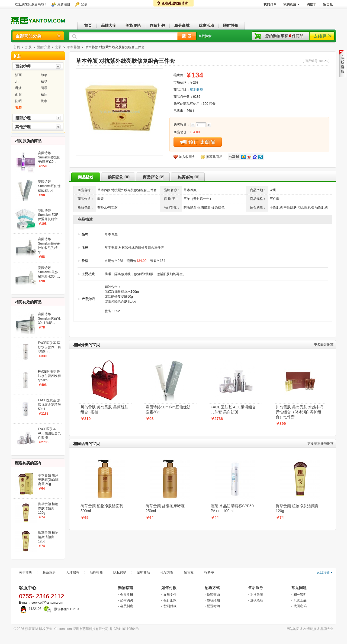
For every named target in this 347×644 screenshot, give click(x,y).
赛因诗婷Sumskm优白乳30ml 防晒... (49, 318)
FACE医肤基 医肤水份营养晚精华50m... (49, 376)
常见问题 (299, 588)
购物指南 (126, 588)
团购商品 (143, 573)
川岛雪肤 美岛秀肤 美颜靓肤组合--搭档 (104, 409)
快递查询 (213, 595)
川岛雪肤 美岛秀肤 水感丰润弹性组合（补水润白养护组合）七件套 (300, 412)
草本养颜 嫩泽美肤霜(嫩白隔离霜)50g (48, 480)
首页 (17, 47)
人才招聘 (73, 573)
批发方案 (167, 573)
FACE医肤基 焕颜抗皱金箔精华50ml (49, 405)
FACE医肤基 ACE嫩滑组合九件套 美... (49, 433)
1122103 (30, 609)
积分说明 (300, 595)
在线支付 (170, 595)
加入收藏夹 (187, 157)
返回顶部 (323, 573)
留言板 (189, 573)
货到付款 (170, 606)
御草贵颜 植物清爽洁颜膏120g (48, 537)
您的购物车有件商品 (284, 36)
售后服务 (256, 588)
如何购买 (127, 600)
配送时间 (213, 606)
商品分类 (38, 36)
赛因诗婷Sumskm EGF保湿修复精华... (49, 215)
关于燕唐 (25, 573)
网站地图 (293, 629)
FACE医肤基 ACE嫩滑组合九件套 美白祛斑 (233, 409)
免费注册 (64, 4)
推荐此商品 (214, 157)
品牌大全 (327, 629)
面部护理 (43, 47)
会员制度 (127, 606)
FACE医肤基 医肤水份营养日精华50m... (49, 347)
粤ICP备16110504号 (124, 629)
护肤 (28, 47)
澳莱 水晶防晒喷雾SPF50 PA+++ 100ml (232, 508)
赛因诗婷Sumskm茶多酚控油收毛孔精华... (49, 246)
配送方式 (212, 588)
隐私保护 (120, 573)
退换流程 (257, 600)
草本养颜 (73, 47)
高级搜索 (205, 36)
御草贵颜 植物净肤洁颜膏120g (297, 508)
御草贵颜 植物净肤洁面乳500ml (102, 508)
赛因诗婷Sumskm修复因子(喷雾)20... (49, 157)
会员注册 (127, 595)
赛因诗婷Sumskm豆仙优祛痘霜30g (168, 409)
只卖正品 (300, 600)
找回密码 (300, 606)
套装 (58, 47)
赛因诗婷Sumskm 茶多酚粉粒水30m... (49, 272)
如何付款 (169, 588)
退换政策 (257, 595)
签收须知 (213, 600)
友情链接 (310, 629)
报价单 (209, 573)
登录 (84, 4)
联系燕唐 (49, 573)
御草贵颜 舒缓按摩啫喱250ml (165, 508)
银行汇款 (170, 600)
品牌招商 (96, 573)
